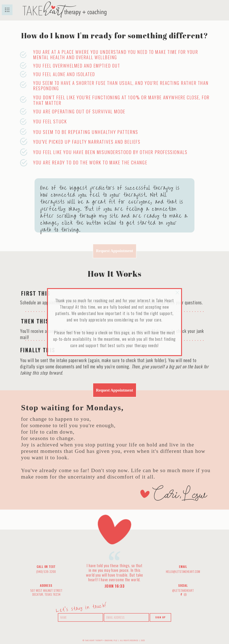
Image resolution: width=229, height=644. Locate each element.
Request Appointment (114, 251)
